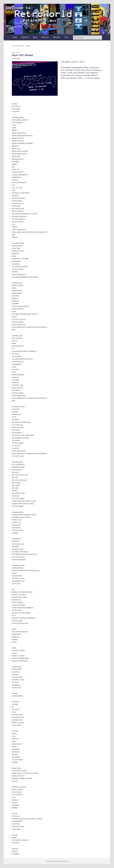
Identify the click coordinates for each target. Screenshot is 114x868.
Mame (14, 256)
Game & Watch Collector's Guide (25, 773)
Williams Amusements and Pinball (25, 277)
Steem (14, 317)
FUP (13, 185)
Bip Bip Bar (16, 248)
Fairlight (16, 675)
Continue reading (94, 78)
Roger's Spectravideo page (23, 504)
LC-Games (16, 380)
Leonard (15, 304)
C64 (13, 349)
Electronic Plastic (20, 771)
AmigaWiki (16, 162)
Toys (66, 37)
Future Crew (17, 677)
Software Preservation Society (25, 214)
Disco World (17, 792)
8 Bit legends (17, 123)
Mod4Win (15, 547)
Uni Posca (16, 843)
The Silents (16, 688)
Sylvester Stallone (20, 623)
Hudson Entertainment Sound (24, 515)
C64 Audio (16, 354)
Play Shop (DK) (18, 425)
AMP (13, 167)
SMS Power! (17, 525)
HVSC (14, 372)
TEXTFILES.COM (18, 530)
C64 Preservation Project (22, 359)
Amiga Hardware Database (22, 143)
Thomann (16, 805)
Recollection (17, 388)
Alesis (14, 734)
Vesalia (15, 227)
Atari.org (16, 296)
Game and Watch (18, 776)
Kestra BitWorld (19, 198)
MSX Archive (17, 470)
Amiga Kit (15, 146)
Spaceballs (16, 685)
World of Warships (20, 661)
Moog (14, 747)
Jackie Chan (17, 610)
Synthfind (16, 757)
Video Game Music (19, 230)
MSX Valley (16, 486)
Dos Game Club (18, 544)
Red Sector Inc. (18, 209)
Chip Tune (16, 112)
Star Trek (16, 824)
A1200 (14, 125)
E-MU (14, 736)
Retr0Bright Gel (19, 581)
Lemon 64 (15, 383)
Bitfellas (16, 170)
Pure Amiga (16, 206)
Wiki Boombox (17, 696)
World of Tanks (18, 656)
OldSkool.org (18, 204)
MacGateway (17, 576)
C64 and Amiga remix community (24, 351)
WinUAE (15, 237)
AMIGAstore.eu (18, 159)
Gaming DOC (17, 414)
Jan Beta (15, 196)
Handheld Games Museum (22, 779)
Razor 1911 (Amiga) (23, 55)
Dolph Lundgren (19, 605)
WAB (13, 235)
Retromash (16, 262)
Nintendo (16, 420)
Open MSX (16, 496)
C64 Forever (17, 357)
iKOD (14, 190)
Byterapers (17, 669)
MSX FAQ (15, 478)
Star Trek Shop (18, 827)
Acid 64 (15, 341)
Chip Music (16, 109)
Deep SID (15, 370)
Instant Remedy (18, 375)
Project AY (16, 523)
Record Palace (18, 717)
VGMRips (15, 272)
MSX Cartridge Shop (20, 475)
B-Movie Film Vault (19, 595)
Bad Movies (16, 600)
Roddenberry (17, 821)
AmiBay (15, 130)
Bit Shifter (16, 106)
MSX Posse (16, 483)
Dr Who (15, 851)
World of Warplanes (20, 658)
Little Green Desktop (21, 306)
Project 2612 (17, 520)
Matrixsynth (17, 744)
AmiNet (15, 164)
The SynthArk (17, 760)
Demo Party (17, 634)
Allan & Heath (17, 790)
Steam (14, 653)
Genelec (15, 800)
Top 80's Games (18, 222)
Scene (14, 642)
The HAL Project (18, 557)
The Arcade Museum (20, 267)
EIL (13, 707)
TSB (13, 224)
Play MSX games (18, 499)
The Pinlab (16, 441)
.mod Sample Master (20, 120)
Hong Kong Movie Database (23, 608)
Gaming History (18, 251)
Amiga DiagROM (18, 138)
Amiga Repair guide (19, 154)
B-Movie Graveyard (19, 597)
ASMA (14, 288)
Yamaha (15, 762)
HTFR (14, 712)
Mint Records (17, 715)
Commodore (17, 177)
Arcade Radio (17, 246)
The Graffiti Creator (20, 840)
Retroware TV (18, 433)
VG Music (15, 448)
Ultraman (16, 854)
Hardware (25, 37)
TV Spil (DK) (16, 446)
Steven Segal (17, 621)
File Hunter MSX (18, 465)
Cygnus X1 (16, 816)
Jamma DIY (16, 254)
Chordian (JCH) (18, 362)
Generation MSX (18, 467)
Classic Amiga (17, 172)
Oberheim (16, 749)
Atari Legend (17, 293)
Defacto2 (16, 541)
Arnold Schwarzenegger (22, 592)
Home (15, 37)
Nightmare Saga (18, 493)
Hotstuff (16, 710)
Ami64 (14, 128)
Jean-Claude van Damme (21, 613)
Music (35, 37)
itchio (14, 417)
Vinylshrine (17, 725)
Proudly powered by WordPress (57, 861)
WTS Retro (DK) (18, 456)
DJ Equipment (17, 795)
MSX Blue (16, 472)
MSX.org (15, 488)
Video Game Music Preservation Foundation (29, 232)
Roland (15, 755)
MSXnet (15, 491)
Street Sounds (18, 723)
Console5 (16, 409)
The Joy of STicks (19, 319)
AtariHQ (15, 299)
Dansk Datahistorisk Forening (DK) (26, 571)
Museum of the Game (20, 259)
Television (57, 37)
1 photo (81, 62)
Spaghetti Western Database (24, 618)
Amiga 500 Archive (19, 133)
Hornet (15, 640)
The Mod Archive (19, 219)
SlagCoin (16, 264)
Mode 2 (15, 838)
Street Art (45, 37)
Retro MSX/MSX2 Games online (24, 501)
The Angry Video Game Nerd (23, 435)
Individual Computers (21, 193)
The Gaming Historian (20, 438)
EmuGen (15, 412)
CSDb (14, 367)
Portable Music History (21, 517)
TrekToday (16, 829)
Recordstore (17, 720)
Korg (14, 742)
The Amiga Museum (19, 217)
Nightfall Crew (18, 578)
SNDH (14, 312)
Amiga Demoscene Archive (22, 136)
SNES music (16, 528)
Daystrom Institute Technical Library (27, 819)
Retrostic (16, 430)
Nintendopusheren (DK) (21, 422)
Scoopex (15, 682)
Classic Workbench (20, 175)
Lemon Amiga (17, 201)
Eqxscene (16, 672)
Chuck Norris (17, 602)
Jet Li (14, 616)
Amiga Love (16, 149)
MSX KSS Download (19, 480)
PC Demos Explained (20, 552)
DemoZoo (16, 637)
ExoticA (15, 180)
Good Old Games (19, 651)
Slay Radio (16, 390)
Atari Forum (17, 291)
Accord (15, 704)
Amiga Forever (18, 141)
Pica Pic (15, 781)
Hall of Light (17, 188)
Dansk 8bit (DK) (18, 568)
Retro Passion (18, 211)
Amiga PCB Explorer (20, 151)
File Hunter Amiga (19, 183)
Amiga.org (16, 156)
